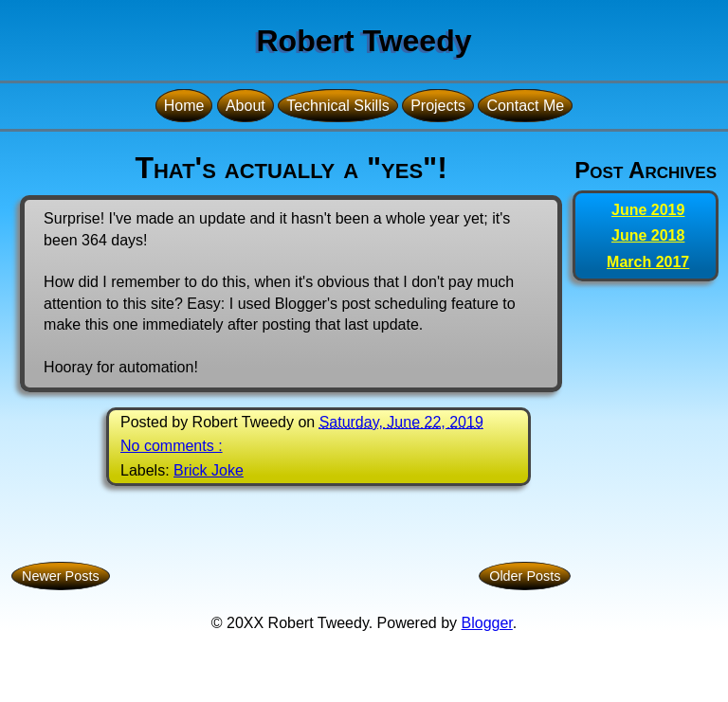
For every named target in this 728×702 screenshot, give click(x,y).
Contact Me (525, 106)
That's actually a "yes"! (291, 168)
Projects (438, 106)
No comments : (172, 446)
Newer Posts (61, 576)
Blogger (487, 623)
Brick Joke (209, 470)
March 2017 (648, 262)
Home (184, 106)
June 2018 (648, 235)
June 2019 (648, 210)
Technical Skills (337, 106)
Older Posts (525, 576)
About (246, 106)
